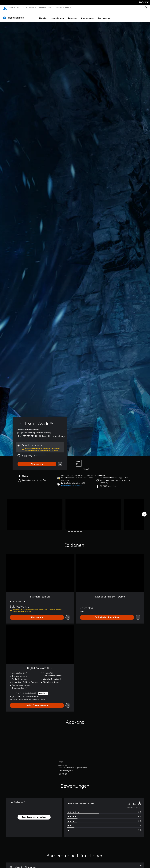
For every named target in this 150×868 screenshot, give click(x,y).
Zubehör (41, 8)
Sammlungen (58, 16)
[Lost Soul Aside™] (35, 512)
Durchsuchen (104, 16)
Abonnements (88, 16)
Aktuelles (43, 16)
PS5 (18, 8)
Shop (58, 8)
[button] (71, 483)
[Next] (144, 512)
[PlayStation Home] (5, 8)
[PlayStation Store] (14, 15)
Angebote (72, 16)
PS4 (24, 8)
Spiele (11, 8)
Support (66, 8)
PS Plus (32, 8)
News (50, 8)
